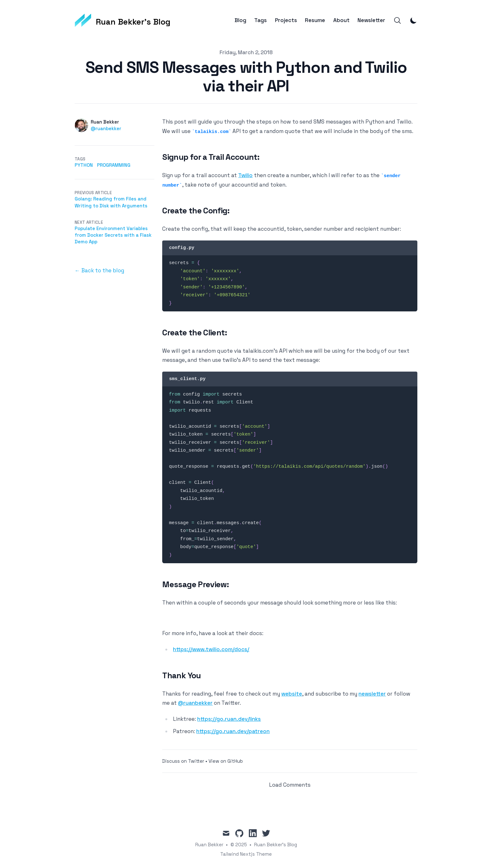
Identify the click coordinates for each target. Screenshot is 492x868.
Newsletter (371, 20)
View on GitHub (226, 761)
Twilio (245, 175)
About (341, 20)
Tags (260, 20)
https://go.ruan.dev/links (229, 719)
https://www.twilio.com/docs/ (211, 649)
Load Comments (290, 785)
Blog (240, 20)
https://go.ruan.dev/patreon (233, 731)
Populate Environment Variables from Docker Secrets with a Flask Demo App (113, 235)
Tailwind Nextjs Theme (246, 854)
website (292, 694)
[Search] (398, 20)
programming (114, 165)
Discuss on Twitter (183, 761)
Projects (286, 20)
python (84, 165)
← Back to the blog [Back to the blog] (99, 270)
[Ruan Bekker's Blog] (123, 20)
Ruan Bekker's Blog (276, 845)
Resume (315, 20)
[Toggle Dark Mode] (414, 20)
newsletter (372, 694)
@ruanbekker (106, 128)
